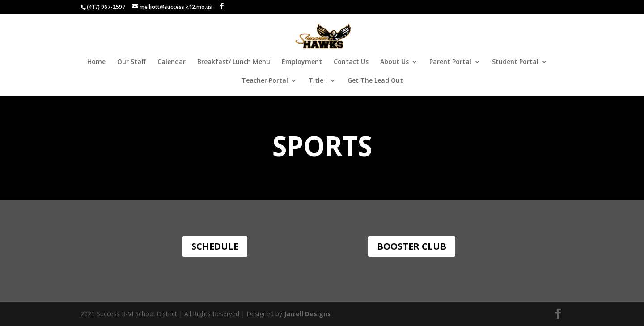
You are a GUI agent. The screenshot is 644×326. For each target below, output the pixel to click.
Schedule (215, 246)
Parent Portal (450, 62)
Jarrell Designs (307, 314)
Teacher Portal (265, 81)
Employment (302, 62)
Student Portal (515, 62)
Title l (318, 81)
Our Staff (131, 62)
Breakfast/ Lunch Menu (234, 62)
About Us (394, 62)
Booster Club (412, 246)
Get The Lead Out (375, 81)
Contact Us (351, 62)
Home (96, 62)
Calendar (172, 62)
